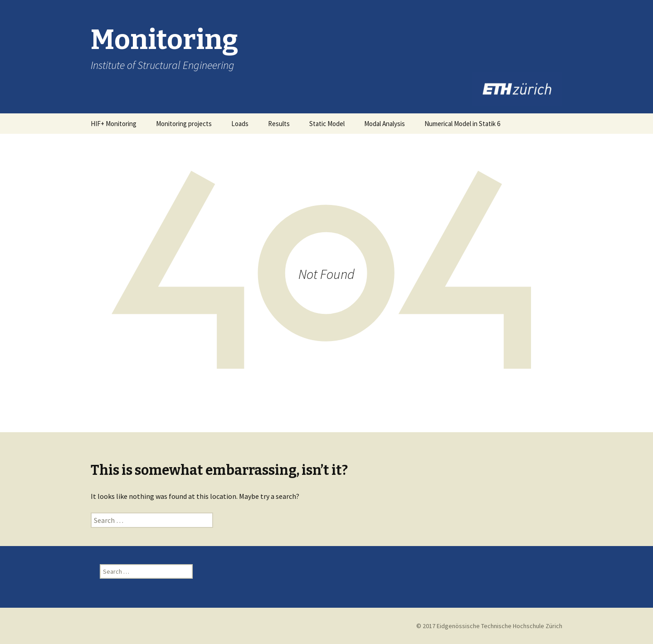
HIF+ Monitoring (114, 124)
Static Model (327, 124)
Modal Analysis (385, 124)
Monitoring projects (184, 124)
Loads (240, 124)
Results (279, 124)
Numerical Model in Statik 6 (462, 124)
